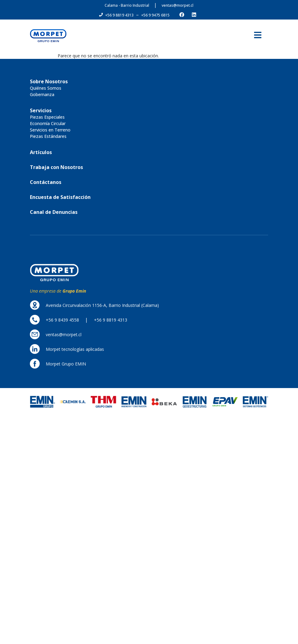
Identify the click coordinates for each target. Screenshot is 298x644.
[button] (119, 15)
